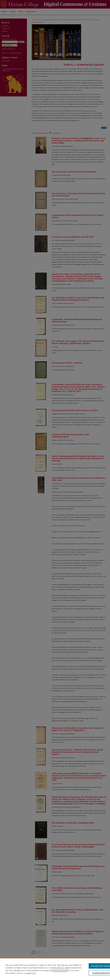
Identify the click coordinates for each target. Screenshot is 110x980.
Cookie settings (60, 970)
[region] (55, 969)
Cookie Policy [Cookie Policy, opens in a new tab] (30, 973)
